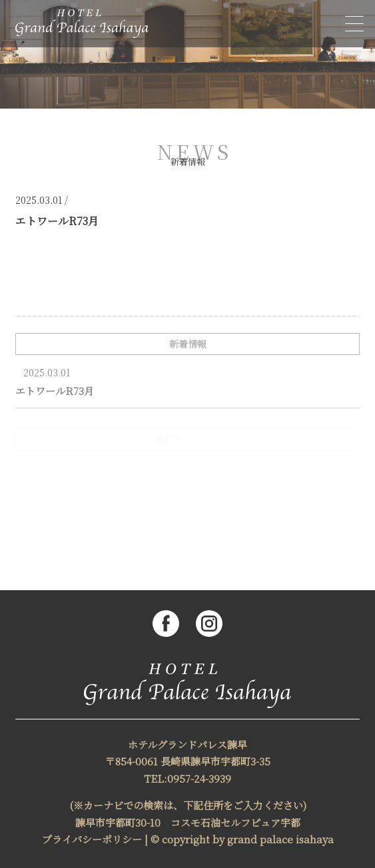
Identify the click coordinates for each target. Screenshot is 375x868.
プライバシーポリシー (92, 839)
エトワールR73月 (55, 391)
